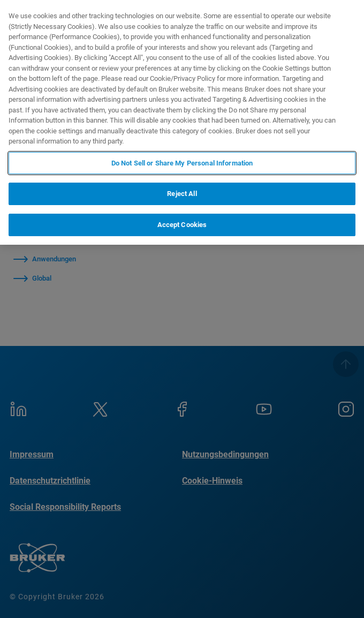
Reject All (182, 194)
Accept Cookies (182, 225)
